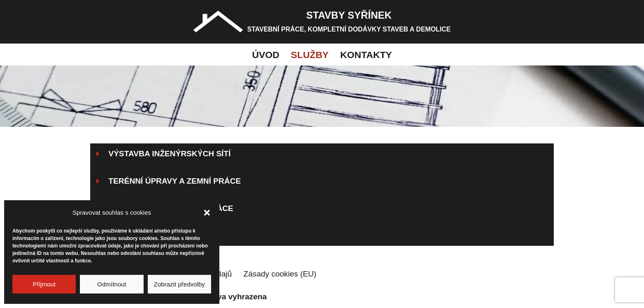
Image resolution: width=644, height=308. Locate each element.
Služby (310, 55)
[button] (207, 213)
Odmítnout (112, 284)
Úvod (266, 55)
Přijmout (44, 284)
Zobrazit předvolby (179, 284)
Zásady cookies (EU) (280, 274)
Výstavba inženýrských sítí (169, 154)
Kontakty (366, 55)
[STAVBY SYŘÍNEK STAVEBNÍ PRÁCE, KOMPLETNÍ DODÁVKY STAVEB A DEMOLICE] (322, 22)
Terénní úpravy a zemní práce (175, 181)
